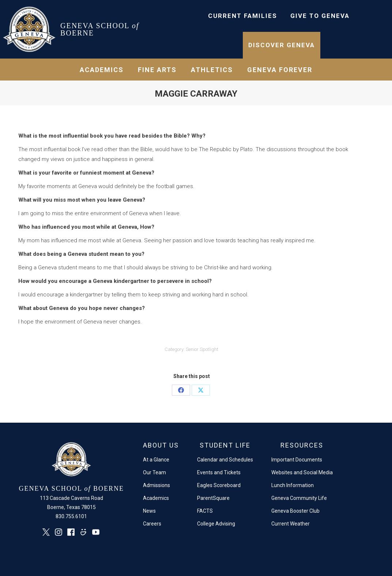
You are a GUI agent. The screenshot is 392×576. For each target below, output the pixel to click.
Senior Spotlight (202, 349)
